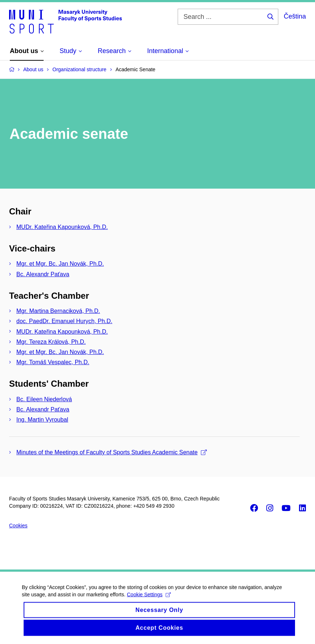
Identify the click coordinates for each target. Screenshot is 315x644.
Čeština (295, 16)
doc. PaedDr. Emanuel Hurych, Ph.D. (64, 321)
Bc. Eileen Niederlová (44, 399)
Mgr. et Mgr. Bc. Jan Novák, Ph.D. (60, 264)
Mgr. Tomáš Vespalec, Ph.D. (53, 362)
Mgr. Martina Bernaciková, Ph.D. (58, 311)
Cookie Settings (149, 602)
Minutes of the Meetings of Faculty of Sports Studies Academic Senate (112, 452)
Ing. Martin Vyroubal (42, 420)
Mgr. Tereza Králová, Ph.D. (51, 342)
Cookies (18, 526)
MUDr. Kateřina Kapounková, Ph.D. (62, 227)
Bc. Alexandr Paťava (43, 274)
